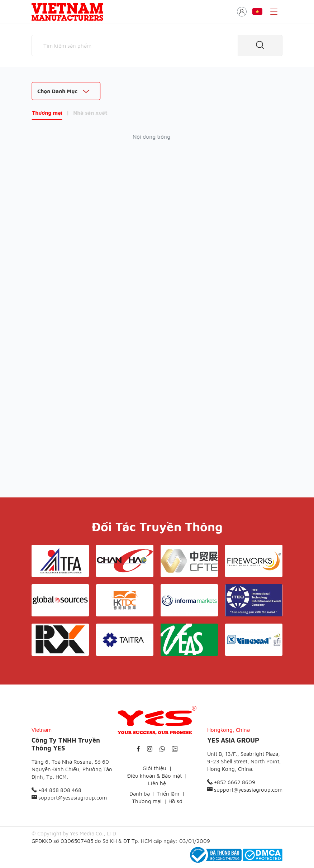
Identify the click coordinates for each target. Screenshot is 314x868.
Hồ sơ (175, 801)
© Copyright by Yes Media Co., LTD (74, 833)
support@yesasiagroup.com (69, 798)
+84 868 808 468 (56, 790)
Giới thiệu (154, 768)
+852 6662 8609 (231, 782)
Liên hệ (157, 783)
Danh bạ (140, 794)
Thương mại (47, 113)
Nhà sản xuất (90, 113)
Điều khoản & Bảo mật (154, 776)
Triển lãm (168, 794)
